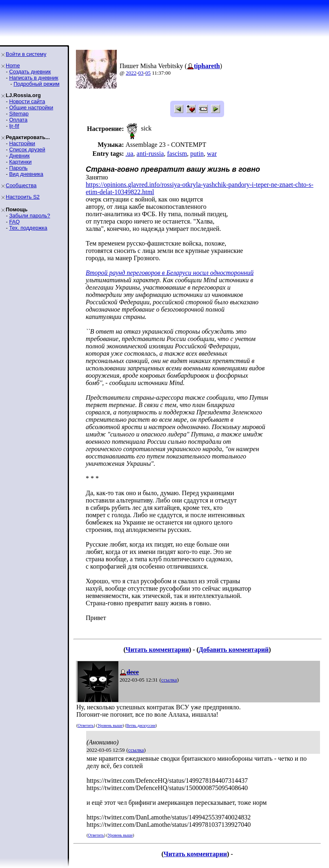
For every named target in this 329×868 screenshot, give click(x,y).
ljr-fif (14, 126)
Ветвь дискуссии (141, 725)
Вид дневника (26, 174)
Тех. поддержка (28, 228)
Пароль (18, 168)
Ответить (86, 725)
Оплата (18, 120)
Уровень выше (110, 725)
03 (141, 73)
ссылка (169, 680)
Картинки (20, 162)
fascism (177, 154)
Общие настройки (31, 107)
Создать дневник (30, 72)
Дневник (19, 156)
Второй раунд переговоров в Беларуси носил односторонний (170, 273)
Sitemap (19, 114)
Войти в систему (26, 54)
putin (197, 154)
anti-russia (150, 154)
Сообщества (21, 185)
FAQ (14, 222)
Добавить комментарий (234, 650)
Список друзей (27, 149)
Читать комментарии (157, 650)
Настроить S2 (23, 197)
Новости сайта (27, 101)
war (212, 154)
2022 (131, 73)
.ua (129, 154)
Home (13, 65)
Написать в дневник (33, 78)
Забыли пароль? (29, 216)
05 (148, 73)
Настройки (22, 143)
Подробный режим (36, 84)
